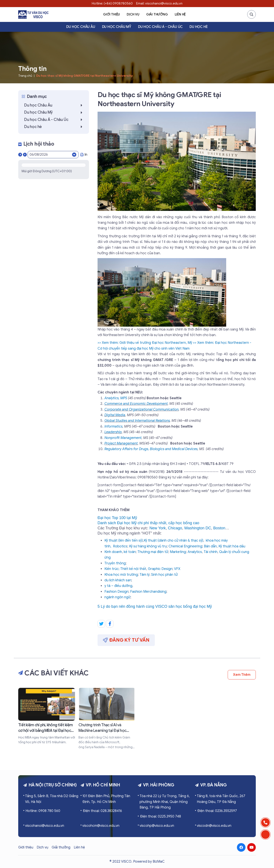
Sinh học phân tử (164, 575)
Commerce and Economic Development (136, 404)
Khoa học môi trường (121, 575)
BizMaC (159, 862)
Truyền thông (115, 563)
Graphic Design (160, 569)
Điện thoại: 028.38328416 (102, 811)
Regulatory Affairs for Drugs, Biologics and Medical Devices (151, 449)
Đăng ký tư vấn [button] (126, 640)
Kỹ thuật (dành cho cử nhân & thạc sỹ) (173, 541)
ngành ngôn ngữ (117, 597)
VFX (177, 569)
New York (158, 528)
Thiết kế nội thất (133, 569)
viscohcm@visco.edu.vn (101, 826)
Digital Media (115, 415)
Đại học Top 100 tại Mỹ (117, 518)
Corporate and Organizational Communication (142, 410)
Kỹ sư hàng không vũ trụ (148, 546)
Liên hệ (180, 14)
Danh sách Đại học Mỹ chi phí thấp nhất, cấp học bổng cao (148, 523)
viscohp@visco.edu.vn (157, 826)
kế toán (130, 552)
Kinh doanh (113, 552)
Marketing (178, 552)
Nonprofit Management (123, 438)
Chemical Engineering (185, 546)
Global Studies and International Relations (137, 421)
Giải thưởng (157, 14)
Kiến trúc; (112, 569)
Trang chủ (25, 76)
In (84, 155)
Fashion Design (116, 592)
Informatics (113, 426)
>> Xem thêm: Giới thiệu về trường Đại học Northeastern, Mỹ (145, 343)
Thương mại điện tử (153, 552)
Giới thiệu (111, 14)
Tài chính (211, 552)
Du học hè (199, 27)
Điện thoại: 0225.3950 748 (160, 816)
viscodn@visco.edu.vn (214, 826)
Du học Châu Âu (81, 27)
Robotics (120, 546)
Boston (219, 528)
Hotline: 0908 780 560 (43, 811)
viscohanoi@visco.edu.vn (45, 826)
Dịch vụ (133, 14)
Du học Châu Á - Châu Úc (160, 27)
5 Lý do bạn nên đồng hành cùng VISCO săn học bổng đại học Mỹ (155, 606)
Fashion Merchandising (148, 592)
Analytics (195, 552)
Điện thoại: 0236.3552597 (217, 811)
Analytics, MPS (116, 398)
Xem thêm (242, 675)
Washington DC (198, 528)
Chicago (175, 528)
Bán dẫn (210, 546)
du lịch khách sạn (118, 580)
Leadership (113, 432)
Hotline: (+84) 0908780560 (112, 3)
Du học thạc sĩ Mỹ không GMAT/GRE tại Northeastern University (84, 76)
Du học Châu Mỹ (117, 27)
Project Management (121, 443)
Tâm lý (145, 575)
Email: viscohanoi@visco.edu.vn (159, 3)
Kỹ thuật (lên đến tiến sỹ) (124, 541)
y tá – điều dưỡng (118, 586)
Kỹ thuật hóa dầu (232, 546)
